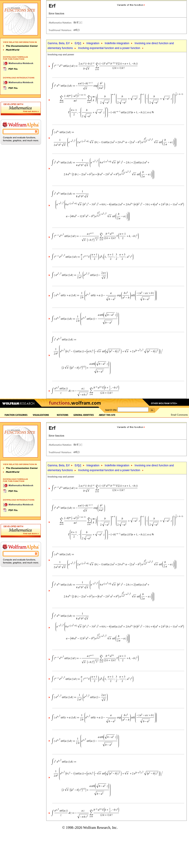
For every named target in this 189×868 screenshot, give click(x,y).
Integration (93, 43)
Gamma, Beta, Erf (59, 43)
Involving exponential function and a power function (109, 48)
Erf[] (78, 43)
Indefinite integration (117, 43)
